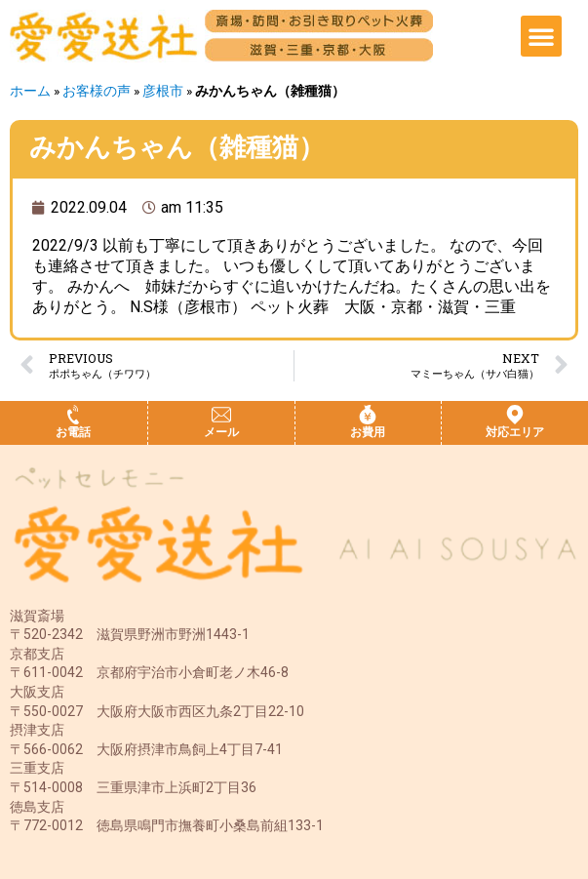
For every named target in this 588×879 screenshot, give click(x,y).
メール (221, 432)
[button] (541, 36)
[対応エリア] (515, 415)
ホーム (30, 91)
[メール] (221, 415)
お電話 (73, 432)
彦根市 (163, 91)
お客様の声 (97, 91)
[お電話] (73, 415)
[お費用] (368, 415)
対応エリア (515, 432)
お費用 (368, 432)
